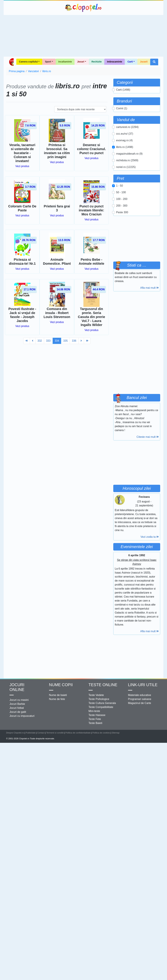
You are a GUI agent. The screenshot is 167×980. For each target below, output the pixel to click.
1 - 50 (120, 186)
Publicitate (31, 733)
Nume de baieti (58, 695)
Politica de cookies (101, 733)
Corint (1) (122, 108)
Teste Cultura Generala (102, 703)
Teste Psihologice (99, 699)
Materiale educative (140, 695)
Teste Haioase (97, 715)
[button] (154, 62)
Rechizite (97, 62)
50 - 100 (121, 192)
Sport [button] (48, 62)
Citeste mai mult (148, 437)
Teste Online (103, 685)
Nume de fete (57, 699)
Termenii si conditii (55, 733)
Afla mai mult (149, 288)
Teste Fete (95, 719)
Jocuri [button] (81, 62)
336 (74, 341)
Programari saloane (140, 699)
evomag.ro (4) (124, 140)
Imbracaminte (115, 62)
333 (48, 341)
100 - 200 (122, 199)
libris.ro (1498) (125, 147)
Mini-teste (94, 711)
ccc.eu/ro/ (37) (125, 134)
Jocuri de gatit (18, 712)
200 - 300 (122, 206)
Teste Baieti (95, 723)
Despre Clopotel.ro (15, 733)
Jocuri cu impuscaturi (22, 716)
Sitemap (116, 733)
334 (57, 341)
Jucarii (144, 62)
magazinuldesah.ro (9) (129, 154)
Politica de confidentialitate (78, 733)
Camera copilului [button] (28, 62)
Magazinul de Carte (140, 703)
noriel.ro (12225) (126, 167)
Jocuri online (17, 687)
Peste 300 (122, 212)
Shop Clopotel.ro (11, 62)
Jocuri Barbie (17, 704)
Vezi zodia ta (150, 537)
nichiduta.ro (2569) (127, 160)
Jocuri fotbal (17, 708)
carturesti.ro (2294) (127, 127)
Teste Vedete (96, 695)
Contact (41, 733)
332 (40, 341)
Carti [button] (130, 62)
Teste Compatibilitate (101, 707)
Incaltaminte (65, 62)
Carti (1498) (123, 90)
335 (65, 341)
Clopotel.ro (83, 8)
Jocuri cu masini (19, 700)
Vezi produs (22, 166)
